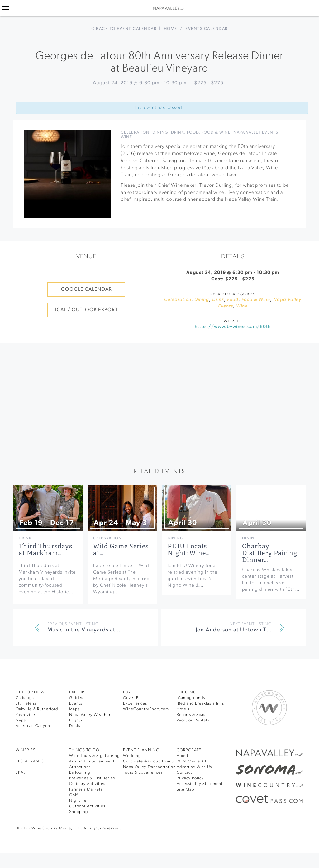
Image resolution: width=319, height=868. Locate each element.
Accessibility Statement (200, 784)
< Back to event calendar (124, 29)
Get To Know (30, 692)
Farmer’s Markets (86, 789)
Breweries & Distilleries (92, 778)
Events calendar (207, 29)
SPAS (21, 773)
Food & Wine (216, 132)
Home (171, 29)
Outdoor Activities (87, 806)
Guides (76, 698)
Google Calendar (86, 289)
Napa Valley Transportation (149, 767)
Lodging (187, 692)
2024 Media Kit (192, 761)
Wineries (26, 750)
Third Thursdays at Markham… (45, 550)
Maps (74, 709)
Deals (75, 726)
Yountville (25, 715)
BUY (127, 692)
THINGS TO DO (84, 750)
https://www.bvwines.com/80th (233, 327)
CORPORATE (189, 750)
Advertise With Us (194, 767)
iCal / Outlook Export (86, 310)
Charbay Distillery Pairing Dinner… (270, 553)
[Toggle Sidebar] (6, 8)
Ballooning (80, 773)
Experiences (135, 704)
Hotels (183, 709)
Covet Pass (134, 698)
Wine (126, 137)
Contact (184, 773)
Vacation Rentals (193, 720)
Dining (160, 132)
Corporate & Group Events (149, 761)
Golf (73, 795)
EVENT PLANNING (141, 750)
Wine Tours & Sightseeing (94, 756)
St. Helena (26, 704)
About (183, 756)
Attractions (80, 767)
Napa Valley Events (256, 132)
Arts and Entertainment (92, 761)
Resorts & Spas (191, 715)
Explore (78, 692)
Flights (76, 720)
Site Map (185, 789)
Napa (21, 720)
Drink (178, 132)
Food (193, 132)
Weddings (133, 756)
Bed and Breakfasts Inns (200, 704)
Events (76, 704)
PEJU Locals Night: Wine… (189, 550)
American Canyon (33, 726)
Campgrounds (191, 698)
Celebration (135, 132)
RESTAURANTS (30, 761)
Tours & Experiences (143, 773)
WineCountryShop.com (146, 709)
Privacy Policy (190, 778)
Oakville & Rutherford (37, 709)
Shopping (79, 812)
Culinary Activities (87, 784)
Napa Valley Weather (90, 715)
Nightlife (78, 801)
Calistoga (25, 698)
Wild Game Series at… (121, 550)
